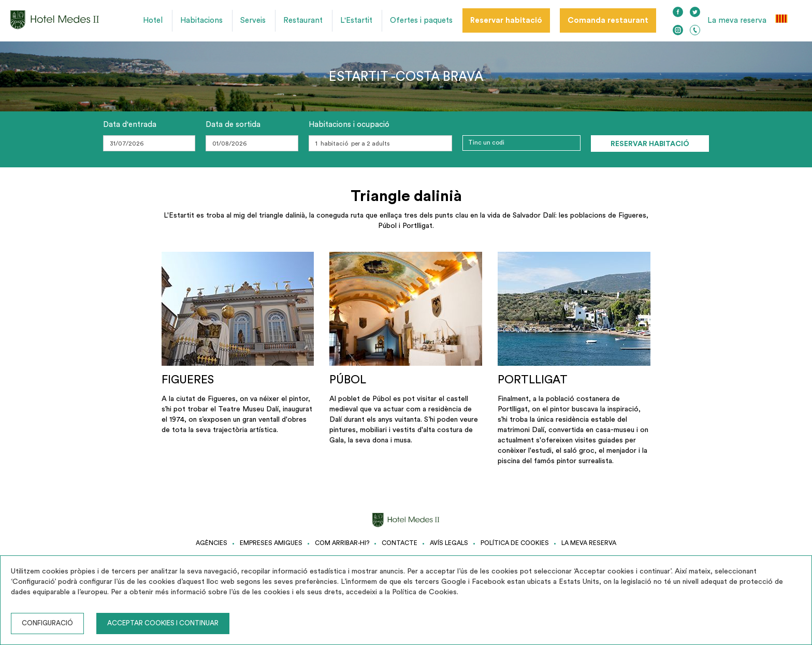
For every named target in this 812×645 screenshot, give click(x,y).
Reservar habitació (506, 20)
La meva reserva (737, 20)
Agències (212, 543)
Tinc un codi (486, 142)
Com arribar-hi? (342, 543)
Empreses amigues (271, 543)
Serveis (253, 20)
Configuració (47, 623)
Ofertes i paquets (421, 20)
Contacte (400, 543)
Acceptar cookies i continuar (163, 623)
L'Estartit (356, 20)
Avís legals (449, 543)
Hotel (153, 20)
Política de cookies (515, 543)
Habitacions (201, 20)
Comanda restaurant (608, 20)
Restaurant (303, 20)
